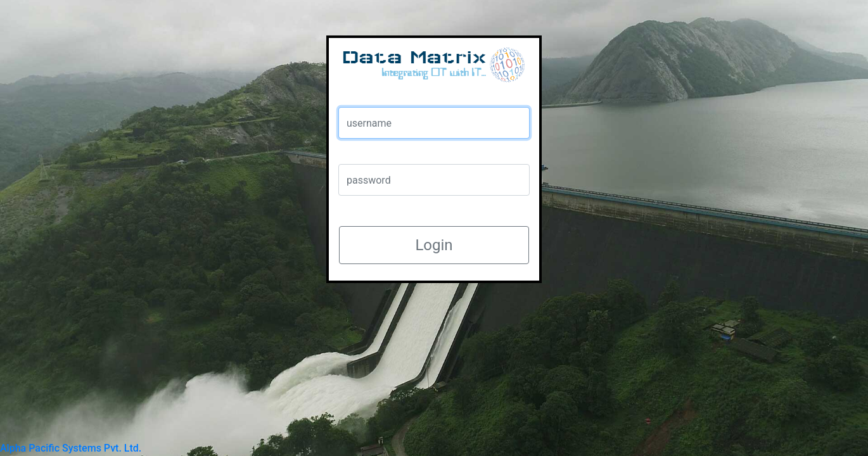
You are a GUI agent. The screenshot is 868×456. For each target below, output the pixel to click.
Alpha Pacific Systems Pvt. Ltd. (71, 448)
